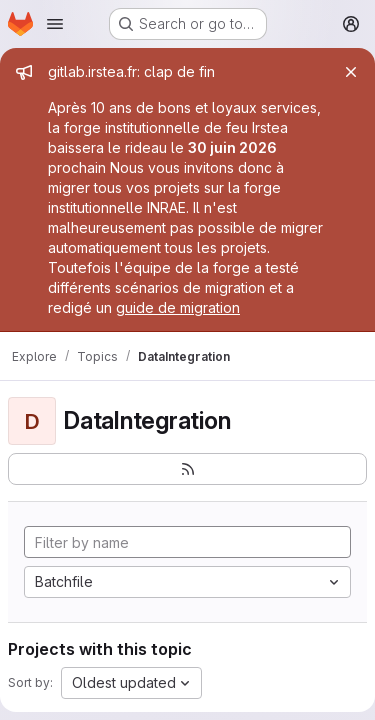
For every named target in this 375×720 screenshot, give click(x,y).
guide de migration (178, 307)
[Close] (351, 72)
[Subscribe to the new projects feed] (187, 469)
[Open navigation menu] (55, 24)
